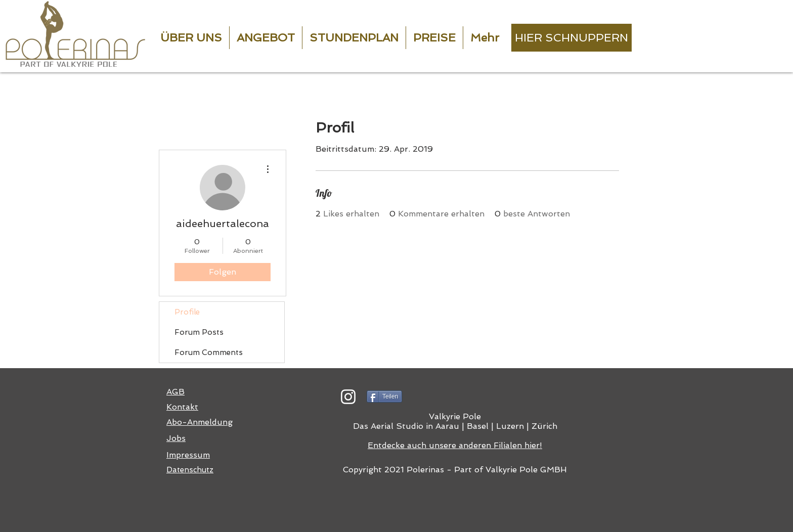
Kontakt (182, 407)
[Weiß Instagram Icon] (348, 397)
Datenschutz (190, 470)
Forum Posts (199, 332)
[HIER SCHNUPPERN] (571, 38)
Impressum (188, 455)
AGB (175, 392)
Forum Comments (209, 352)
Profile (187, 312)
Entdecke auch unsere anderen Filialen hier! (455, 445)
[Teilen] (384, 396)
